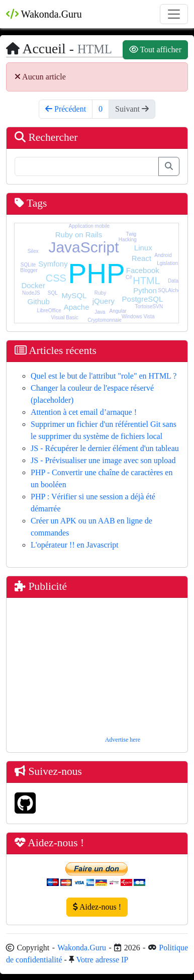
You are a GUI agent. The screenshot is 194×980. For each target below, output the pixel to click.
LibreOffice (49, 310)
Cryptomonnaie (105, 320)
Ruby (100, 293)
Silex (33, 251)
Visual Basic (64, 318)
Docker (33, 285)
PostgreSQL (143, 299)
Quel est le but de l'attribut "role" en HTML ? (104, 376)
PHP (97, 274)
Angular (118, 311)
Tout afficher (155, 50)
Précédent (66, 109)
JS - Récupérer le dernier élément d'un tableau (105, 448)
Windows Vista (138, 317)
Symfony (53, 264)
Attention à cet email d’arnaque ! (84, 412)
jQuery (104, 301)
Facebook (143, 270)
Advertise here (123, 740)
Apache (77, 307)
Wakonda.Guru (44, 14)
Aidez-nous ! (97, 907)
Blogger (29, 270)
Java (100, 312)
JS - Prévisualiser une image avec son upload (103, 460)
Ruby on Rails (79, 235)
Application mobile (89, 226)
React (141, 258)
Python (145, 290)
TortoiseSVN (149, 306)
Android (163, 255)
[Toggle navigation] (174, 14)
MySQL (74, 295)
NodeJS (31, 293)
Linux (143, 248)
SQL (53, 293)
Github (39, 301)
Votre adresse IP (103, 960)
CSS (56, 278)
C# (129, 277)
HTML (146, 281)
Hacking (128, 240)
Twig (131, 234)
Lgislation (167, 263)
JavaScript (83, 247)
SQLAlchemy (172, 290)
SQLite (28, 265)
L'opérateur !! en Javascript (75, 545)
